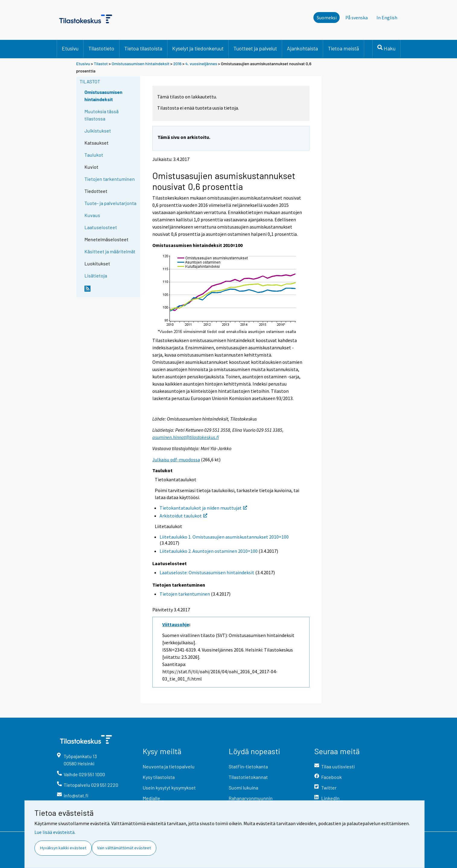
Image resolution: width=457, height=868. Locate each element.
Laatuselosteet (101, 227)
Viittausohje (176, 624)
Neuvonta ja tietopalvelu (169, 766)
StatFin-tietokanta (248, 766)
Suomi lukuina (243, 788)
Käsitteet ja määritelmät (110, 251)
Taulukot (94, 155)
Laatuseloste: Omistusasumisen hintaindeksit (207, 572)
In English (387, 18)
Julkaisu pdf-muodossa (176, 460)
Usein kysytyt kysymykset (169, 788)
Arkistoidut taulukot (183, 516)
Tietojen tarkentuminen (110, 179)
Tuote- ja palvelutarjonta (110, 203)
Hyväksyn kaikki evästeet (63, 848)
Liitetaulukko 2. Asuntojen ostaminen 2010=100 (209, 551)
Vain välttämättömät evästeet (124, 848)
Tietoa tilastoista (143, 48)
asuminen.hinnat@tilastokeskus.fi (186, 437)
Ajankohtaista (302, 48)
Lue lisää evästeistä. (55, 832)
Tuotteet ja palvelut (255, 48)
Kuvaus (92, 215)
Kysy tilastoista (159, 777)
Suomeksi (327, 18)
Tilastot (101, 64)
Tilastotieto (101, 48)
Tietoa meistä (343, 48)
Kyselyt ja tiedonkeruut (198, 48)
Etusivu (70, 48)
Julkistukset (98, 131)
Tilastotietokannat (248, 777)
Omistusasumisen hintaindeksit (141, 64)
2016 (177, 64)
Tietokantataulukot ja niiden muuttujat (203, 508)
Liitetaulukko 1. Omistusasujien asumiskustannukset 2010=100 (224, 537)
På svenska (357, 18)
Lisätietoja (96, 275)
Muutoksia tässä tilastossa (102, 115)
